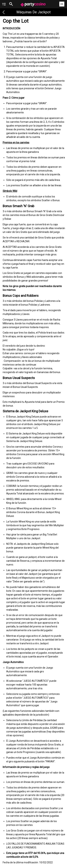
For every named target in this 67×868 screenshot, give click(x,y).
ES (62, 4)
